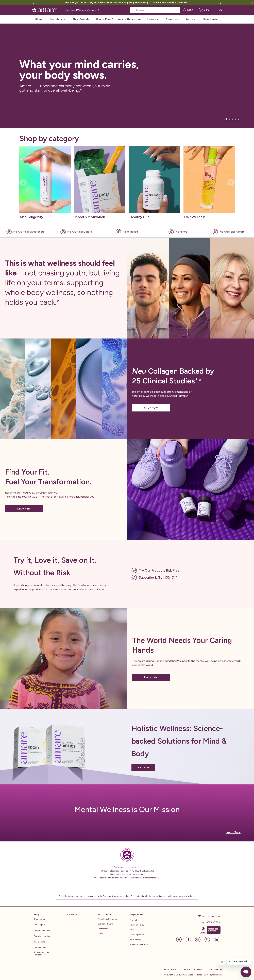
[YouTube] (181, 939)
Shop (39, 19)
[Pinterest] (209, 939)
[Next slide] (231, 183)
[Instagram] (199, 939)
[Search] (155, 10)
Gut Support (39, 925)
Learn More (24, 509)
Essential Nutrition (42, 936)
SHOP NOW (151, 408)
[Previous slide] (23, 183)
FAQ (132, 930)
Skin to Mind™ (105, 19)
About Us (172, 19)
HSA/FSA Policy (137, 925)
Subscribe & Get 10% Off (158, 577)
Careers (101, 934)
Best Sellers (57, 19)
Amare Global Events (139, 944)
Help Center (211, 19)
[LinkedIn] (217, 939)
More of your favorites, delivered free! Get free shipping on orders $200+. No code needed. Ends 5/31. (127, 3)
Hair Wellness (40, 947)
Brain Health (39, 919)
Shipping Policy (137, 935)
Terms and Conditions (193, 969)
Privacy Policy (170, 969)
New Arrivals (81, 19)
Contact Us (103, 929)
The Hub (133, 920)
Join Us (190, 19)
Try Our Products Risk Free (159, 570)
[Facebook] (190, 939)
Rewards (152, 19)
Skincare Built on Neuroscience (42, 953)
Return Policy (136, 939)
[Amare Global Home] (46, 10)
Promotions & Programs (108, 919)
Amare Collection (129, 19)
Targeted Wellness (42, 930)
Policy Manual (215, 969)
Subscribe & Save (105, 924)
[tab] (226, 119)
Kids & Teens (39, 942)
